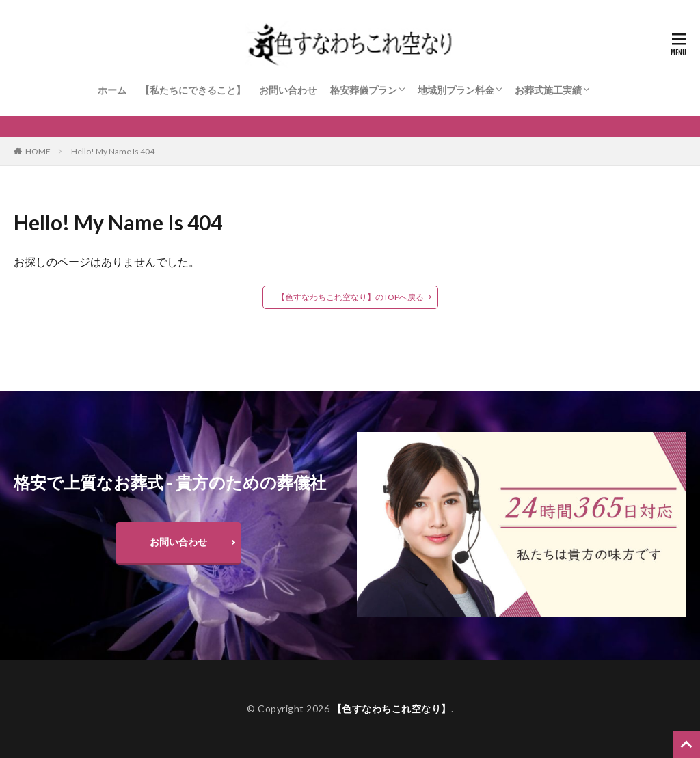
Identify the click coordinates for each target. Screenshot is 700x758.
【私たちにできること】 (193, 90)
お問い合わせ (288, 90)
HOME (38, 151)
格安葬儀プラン (364, 90)
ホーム (112, 90)
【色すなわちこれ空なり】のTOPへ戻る (350, 297)
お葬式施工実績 (548, 90)
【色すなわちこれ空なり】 (392, 708)
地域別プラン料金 (456, 90)
